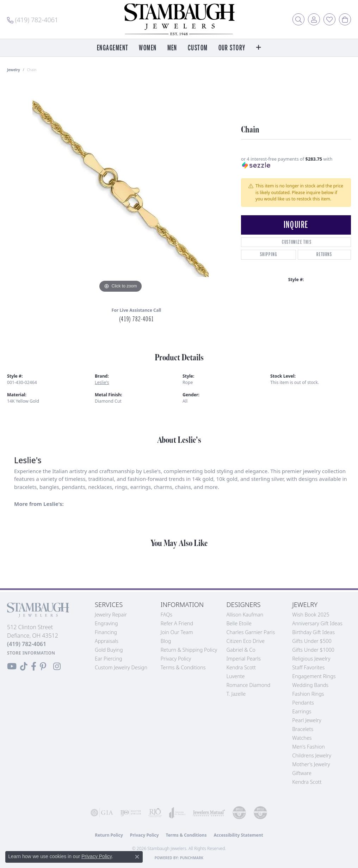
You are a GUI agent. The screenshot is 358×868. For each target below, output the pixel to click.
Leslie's (102, 382)
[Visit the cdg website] (239, 813)
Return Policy (109, 835)
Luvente (236, 676)
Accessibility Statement (238, 835)
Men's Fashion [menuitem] (308, 747)
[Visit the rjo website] (155, 813)
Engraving (106, 623)
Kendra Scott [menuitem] (307, 782)
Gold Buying (109, 650)
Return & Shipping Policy (189, 650)
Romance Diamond (249, 685)
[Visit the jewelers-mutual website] (209, 813)
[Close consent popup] (137, 857)
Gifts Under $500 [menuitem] (312, 641)
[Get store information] (31, 653)
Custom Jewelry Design (121, 667)
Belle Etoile (239, 623)
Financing (106, 632)
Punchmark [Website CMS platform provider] (192, 858)
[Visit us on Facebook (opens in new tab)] (34, 666)
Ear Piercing (109, 659)
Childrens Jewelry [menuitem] (312, 755)
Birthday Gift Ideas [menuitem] (313, 632)
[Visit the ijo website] (131, 813)
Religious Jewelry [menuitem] (311, 659)
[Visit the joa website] (177, 813)
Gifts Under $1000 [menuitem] (313, 650)
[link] (33, 19)
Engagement (113, 48)
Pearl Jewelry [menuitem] (307, 720)
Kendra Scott (241, 667)
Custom (198, 48)
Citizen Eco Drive (246, 641)
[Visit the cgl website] (260, 813)
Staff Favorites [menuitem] (308, 667)
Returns (324, 255)
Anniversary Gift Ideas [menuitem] (317, 623)
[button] (298, 19)
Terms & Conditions (183, 667)
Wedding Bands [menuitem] (310, 685)
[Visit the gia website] (102, 813)
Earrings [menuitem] (302, 711)
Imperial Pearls (244, 659)
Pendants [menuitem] (303, 703)
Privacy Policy (176, 659)
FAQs (166, 615)
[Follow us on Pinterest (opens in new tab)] (43, 666)
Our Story (232, 48)
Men (172, 48)
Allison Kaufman (245, 615)
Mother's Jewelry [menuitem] (311, 764)
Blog (166, 641)
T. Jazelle (236, 694)
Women (148, 48)
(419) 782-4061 (136, 319)
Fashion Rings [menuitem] (308, 694)
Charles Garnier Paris (251, 632)
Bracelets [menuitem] (303, 729)
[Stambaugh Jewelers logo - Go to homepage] (179, 19)
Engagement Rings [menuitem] (314, 676)
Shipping (269, 255)
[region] (121, 189)
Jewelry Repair (111, 615)
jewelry (14, 70)
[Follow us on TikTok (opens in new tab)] (24, 666)
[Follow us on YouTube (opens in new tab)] (12, 666)
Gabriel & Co (241, 650)
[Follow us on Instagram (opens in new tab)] (57, 666)
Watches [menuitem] (302, 738)
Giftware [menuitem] (302, 773)
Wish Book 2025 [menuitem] (311, 615)
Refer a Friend (177, 623)
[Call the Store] (27, 644)
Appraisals (107, 641)
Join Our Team (177, 632)
